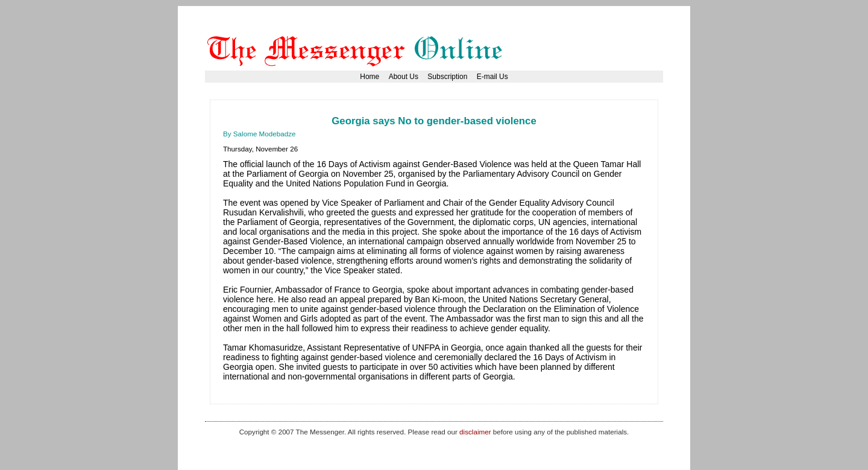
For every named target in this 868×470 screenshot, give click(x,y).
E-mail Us (492, 77)
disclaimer (475, 432)
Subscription (447, 77)
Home (370, 77)
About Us (404, 77)
